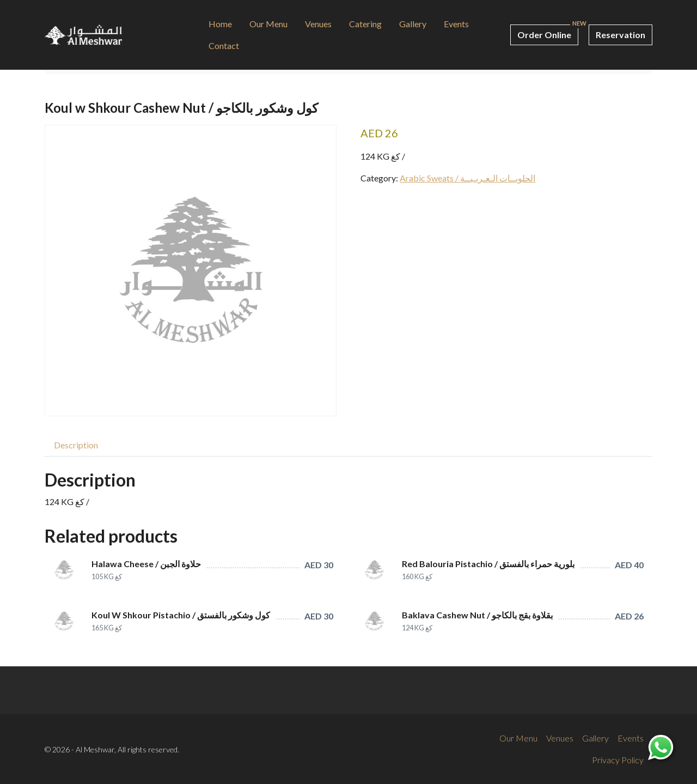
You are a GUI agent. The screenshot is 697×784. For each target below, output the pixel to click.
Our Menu (268, 24)
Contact (224, 45)
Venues (318, 24)
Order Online (544, 35)
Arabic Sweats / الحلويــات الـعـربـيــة (467, 178)
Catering (365, 24)
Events (456, 24)
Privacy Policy (618, 760)
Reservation (620, 35)
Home (220, 24)
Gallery (413, 24)
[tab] (76, 445)
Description (76, 445)
